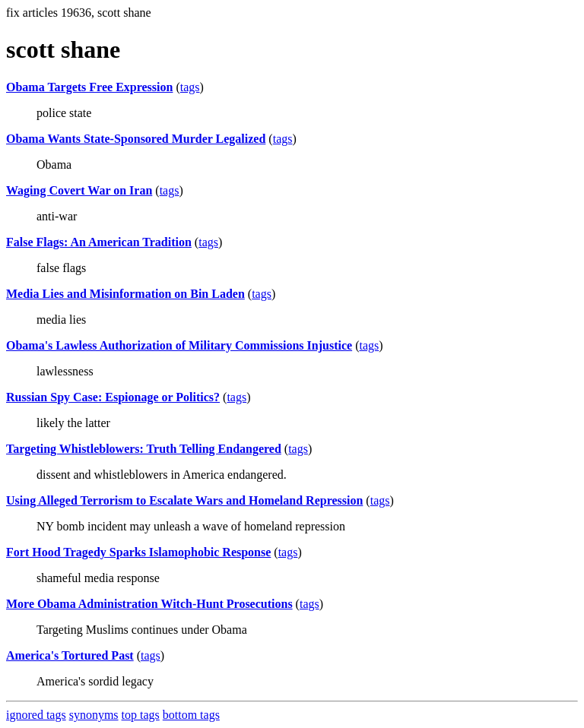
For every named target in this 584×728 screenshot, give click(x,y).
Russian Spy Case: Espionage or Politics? (113, 397)
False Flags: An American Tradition (99, 242)
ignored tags (36, 715)
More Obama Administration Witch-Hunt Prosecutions (149, 604)
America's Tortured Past (70, 655)
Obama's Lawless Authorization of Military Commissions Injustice (179, 345)
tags (190, 87)
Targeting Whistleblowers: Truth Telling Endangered (144, 449)
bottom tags (191, 715)
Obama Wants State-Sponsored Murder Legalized (136, 139)
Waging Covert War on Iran (79, 190)
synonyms (94, 715)
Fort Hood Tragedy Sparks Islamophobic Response (138, 552)
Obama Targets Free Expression (89, 87)
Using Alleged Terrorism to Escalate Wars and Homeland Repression (184, 500)
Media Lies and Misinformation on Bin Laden (125, 294)
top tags (141, 715)
